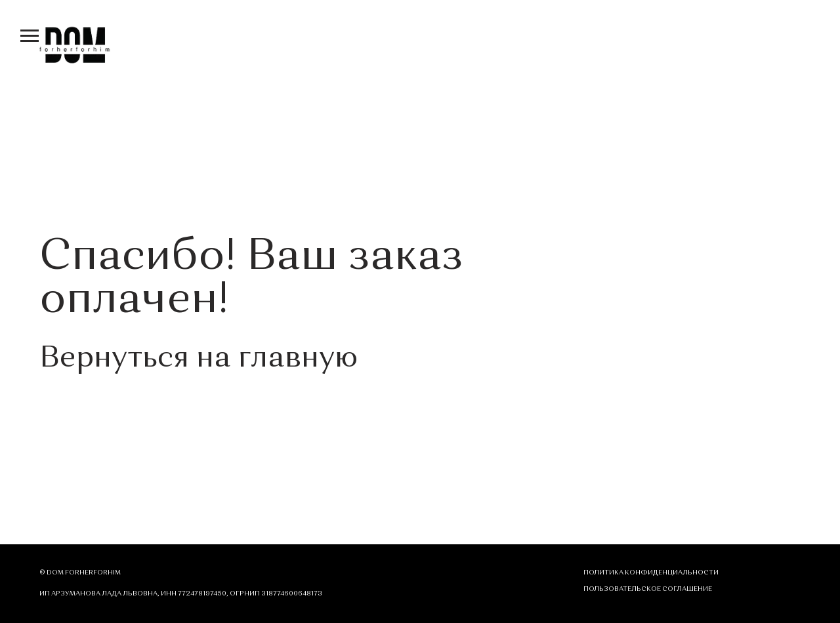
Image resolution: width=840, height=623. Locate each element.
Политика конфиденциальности (651, 573)
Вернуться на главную (199, 359)
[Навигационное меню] (30, 36)
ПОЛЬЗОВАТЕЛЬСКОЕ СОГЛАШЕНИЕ (648, 589)
